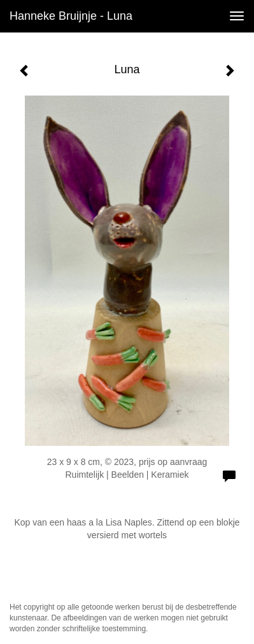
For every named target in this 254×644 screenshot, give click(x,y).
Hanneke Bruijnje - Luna (71, 16)
